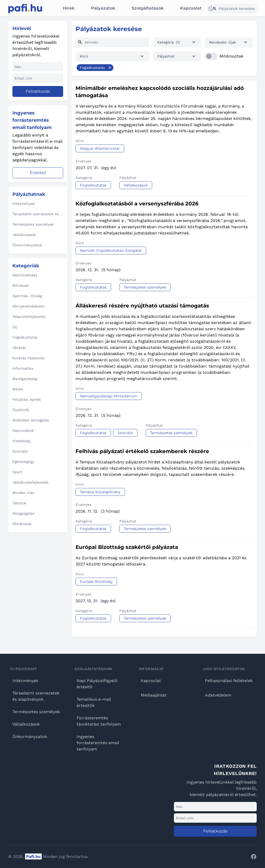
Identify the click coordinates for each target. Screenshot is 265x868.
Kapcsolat (191, 8)
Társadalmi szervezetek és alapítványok (36, 696)
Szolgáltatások (148, 8)
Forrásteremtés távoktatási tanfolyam (99, 721)
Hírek (69, 8)
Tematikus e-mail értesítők (94, 702)
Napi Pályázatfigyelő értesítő (97, 684)
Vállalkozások (26, 724)
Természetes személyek (36, 712)
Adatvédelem (218, 695)
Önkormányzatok (30, 737)
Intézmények (25, 681)
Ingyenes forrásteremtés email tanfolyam (98, 743)
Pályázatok (103, 8)
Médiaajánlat (154, 695)
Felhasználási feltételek (229, 681)
